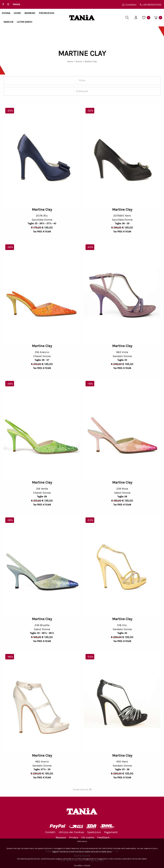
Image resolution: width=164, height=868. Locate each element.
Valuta (16, 4)
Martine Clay (91, 61)
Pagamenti (111, 832)
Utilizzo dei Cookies (71, 832)
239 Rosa (122, 489)
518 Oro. (122, 625)
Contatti (50, 832)
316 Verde (42, 489)
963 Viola (122, 352)
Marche (8, 22)
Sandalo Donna (122, 357)
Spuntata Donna (42, 220)
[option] (42, 156)
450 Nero (122, 762)
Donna (6, 13)
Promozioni (46, 13)
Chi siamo (88, 837)
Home (70, 61)
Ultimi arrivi (24, 22)
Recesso (61, 837)
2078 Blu (42, 216)
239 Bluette (42, 625)
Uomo (17, 13)
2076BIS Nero (122, 216)
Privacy (74, 837)
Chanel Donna (42, 357)
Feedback (103, 837)
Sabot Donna (122, 493)
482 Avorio (42, 762)
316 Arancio (42, 352)
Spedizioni (94, 832)
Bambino (30, 13)
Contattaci (129, 5)
